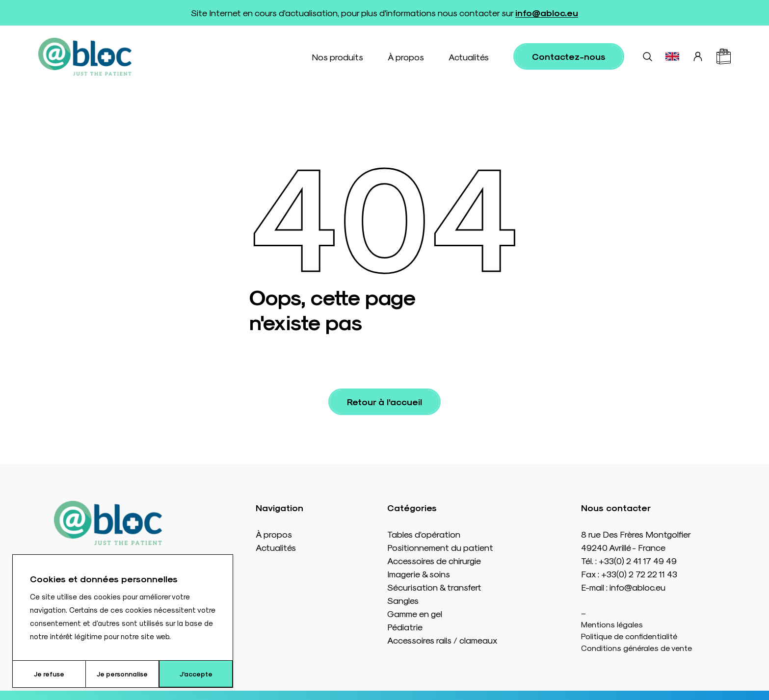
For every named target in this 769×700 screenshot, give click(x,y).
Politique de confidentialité (629, 636)
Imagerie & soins (419, 574)
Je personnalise (122, 674)
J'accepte (196, 674)
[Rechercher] (647, 56)
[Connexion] (698, 56)
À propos (406, 57)
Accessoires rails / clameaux (442, 640)
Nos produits (337, 57)
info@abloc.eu (547, 13)
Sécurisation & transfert (434, 587)
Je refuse (49, 674)
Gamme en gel (415, 613)
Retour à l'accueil (384, 402)
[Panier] (724, 56)
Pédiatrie (405, 627)
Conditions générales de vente (636, 648)
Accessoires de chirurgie (434, 560)
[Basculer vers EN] (672, 56)
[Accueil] (85, 57)
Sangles (403, 600)
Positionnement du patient (440, 547)
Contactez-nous (569, 56)
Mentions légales (612, 624)
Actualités (469, 57)
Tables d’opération (424, 534)
